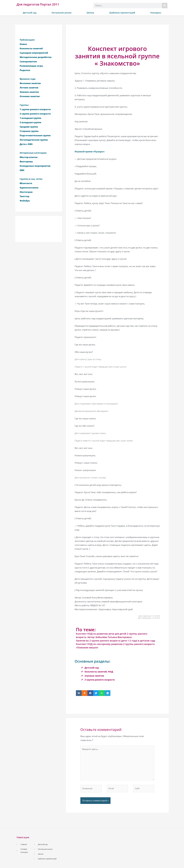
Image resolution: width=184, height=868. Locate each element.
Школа (90, 13)
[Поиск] (165, 6)
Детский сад (30, 13)
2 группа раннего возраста (100, 680)
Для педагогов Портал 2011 (38, 4)
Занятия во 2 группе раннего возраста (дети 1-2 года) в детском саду (116, 641)
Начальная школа (62, 13)
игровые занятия (94, 676)
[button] (79, 693)
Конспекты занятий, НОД (99, 672)
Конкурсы (156, 13)
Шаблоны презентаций (122, 13)
